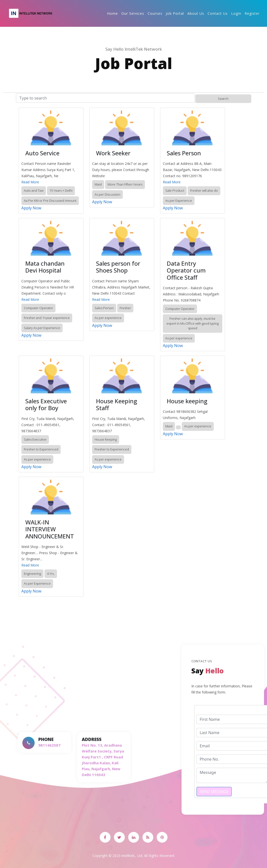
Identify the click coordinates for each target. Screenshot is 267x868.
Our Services (133, 13)
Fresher (125, 308)
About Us (196, 13)
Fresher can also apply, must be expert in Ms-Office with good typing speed (193, 323)
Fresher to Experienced (41, 449)
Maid (98, 184)
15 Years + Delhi (61, 190)
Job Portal (175, 13)
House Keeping (106, 439)
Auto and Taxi (34, 190)
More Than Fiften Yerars (125, 184)
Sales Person (104, 308)
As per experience (108, 318)
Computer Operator (38, 308)
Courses (155, 13)
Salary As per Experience (42, 328)
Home (112, 13)
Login (236, 13)
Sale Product (175, 190)
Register (252, 13)
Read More (30, 182)
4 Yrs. (51, 574)
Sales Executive (35, 439)
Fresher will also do (204, 190)
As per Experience (179, 201)
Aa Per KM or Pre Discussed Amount (50, 201)
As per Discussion (107, 194)
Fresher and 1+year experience (47, 318)
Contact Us (218, 13)
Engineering (32, 574)
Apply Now (31, 208)
